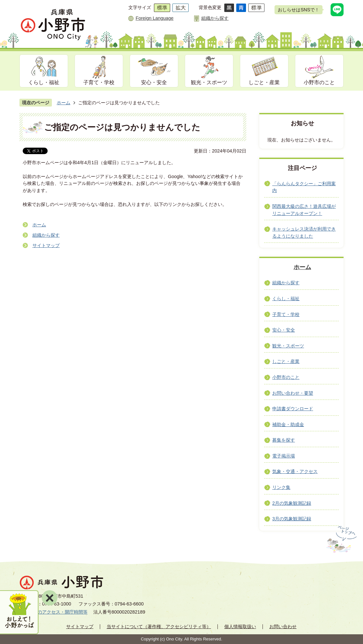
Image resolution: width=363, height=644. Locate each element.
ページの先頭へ (341, 539)
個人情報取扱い (240, 627)
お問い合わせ (283, 627)
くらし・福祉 (44, 82)
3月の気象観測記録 (292, 519)
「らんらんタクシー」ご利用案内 (304, 187)
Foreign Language (154, 18)
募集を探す (284, 440)
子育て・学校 (99, 82)
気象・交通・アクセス (295, 471)
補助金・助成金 (288, 424)
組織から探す (215, 18)
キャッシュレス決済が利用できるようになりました (304, 232)
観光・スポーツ (209, 82)
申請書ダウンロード (293, 409)
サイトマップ (46, 245)
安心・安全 (154, 82)
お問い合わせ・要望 (293, 393)
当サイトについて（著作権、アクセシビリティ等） (159, 627)
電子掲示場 (284, 456)
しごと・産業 (264, 82)
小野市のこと (319, 82)
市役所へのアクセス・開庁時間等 (53, 612)
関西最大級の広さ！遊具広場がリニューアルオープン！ (304, 210)
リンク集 (281, 487)
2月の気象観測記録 (292, 503)
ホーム (64, 103)
